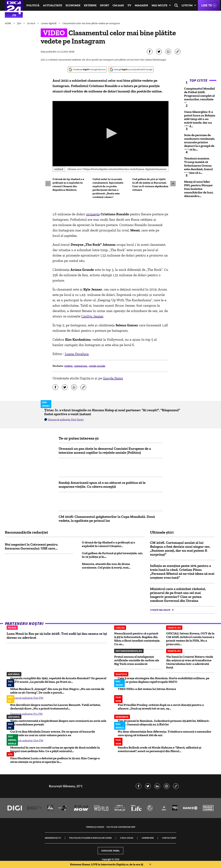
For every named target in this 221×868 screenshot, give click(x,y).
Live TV (207, 5)
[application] (110, 134)
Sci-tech (31, 23)
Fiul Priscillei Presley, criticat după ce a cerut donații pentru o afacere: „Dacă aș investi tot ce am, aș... (161, 707)
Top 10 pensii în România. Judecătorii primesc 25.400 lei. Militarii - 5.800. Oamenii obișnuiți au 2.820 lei (164, 723)
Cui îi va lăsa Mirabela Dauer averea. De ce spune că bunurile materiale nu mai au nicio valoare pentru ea (53, 733)
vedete (69, 366)
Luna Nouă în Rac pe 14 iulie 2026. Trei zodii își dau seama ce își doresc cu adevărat (57, 636)
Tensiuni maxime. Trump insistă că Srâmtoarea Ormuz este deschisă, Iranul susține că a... (198, 166)
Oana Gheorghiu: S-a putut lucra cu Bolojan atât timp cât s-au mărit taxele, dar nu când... (200, 119)
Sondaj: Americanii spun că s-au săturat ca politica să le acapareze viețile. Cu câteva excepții (102, 485)
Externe (90, 5)
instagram (81, 366)
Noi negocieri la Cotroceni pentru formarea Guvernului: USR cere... (31, 546)
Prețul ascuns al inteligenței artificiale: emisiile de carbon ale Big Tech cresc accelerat (137, 660)
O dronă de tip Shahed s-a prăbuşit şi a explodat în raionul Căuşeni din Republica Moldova (68, 184)
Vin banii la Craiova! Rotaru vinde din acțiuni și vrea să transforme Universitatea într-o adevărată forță (190, 662)
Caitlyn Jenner (92, 316)
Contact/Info (169, 838)
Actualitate (53, 5)
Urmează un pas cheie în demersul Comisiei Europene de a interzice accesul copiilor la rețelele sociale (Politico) (105, 450)
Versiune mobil (110, 851)
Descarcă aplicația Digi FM (27, 698)
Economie (73, 5)
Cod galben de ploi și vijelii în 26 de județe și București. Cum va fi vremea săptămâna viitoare (150, 184)
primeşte (93, 214)
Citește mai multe (160, 610)
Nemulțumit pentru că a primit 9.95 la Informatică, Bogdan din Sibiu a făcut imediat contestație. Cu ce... (137, 639)
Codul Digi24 (127, 838)
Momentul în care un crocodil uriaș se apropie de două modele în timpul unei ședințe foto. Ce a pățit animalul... (55, 749)
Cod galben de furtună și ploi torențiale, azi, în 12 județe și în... (112, 555)
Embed (59, 169)
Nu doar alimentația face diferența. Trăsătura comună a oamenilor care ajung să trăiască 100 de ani (165, 733)
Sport (104, 5)
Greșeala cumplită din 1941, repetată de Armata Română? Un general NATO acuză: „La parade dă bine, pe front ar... (58, 680)
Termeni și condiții (95, 827)
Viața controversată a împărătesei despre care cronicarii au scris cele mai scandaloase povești (58, 723)
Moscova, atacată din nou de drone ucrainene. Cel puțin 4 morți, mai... (106, 566)
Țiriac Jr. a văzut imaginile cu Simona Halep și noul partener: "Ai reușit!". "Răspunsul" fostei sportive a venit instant (112, 412)
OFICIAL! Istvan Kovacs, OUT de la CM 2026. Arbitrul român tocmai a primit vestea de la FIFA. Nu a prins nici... (190, 639)
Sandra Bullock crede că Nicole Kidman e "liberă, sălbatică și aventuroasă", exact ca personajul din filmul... (160, 749)
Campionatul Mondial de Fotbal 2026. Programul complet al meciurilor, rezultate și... (199, 96)
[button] (111, 133)
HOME (8, 23)
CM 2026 (118, 5)
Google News (113, 378)
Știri (19, 23)
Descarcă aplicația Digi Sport (66, 419)
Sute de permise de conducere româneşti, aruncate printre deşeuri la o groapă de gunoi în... (199, 142)
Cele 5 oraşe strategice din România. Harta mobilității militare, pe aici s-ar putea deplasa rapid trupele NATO (164, 680)
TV (129, 5)
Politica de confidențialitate (121, 827)
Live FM (187, 5)
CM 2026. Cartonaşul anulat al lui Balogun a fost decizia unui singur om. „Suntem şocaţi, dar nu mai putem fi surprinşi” (180, 548)
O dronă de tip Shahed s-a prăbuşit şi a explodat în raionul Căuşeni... (108, 544)
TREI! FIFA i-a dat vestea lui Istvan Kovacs (147, 689)
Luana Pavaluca (77, 354)
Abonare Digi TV (53, 838)
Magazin (141, 5)
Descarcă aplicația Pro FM (26, 714)
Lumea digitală (49, 23)
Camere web (148, 838)
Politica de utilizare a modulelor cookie (90, 838)
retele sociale (97, 366)
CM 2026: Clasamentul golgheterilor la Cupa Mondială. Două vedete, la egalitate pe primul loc (107, 519)
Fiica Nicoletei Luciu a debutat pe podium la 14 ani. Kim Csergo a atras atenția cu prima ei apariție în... (55, 760)
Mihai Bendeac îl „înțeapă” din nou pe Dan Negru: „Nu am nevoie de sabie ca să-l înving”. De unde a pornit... (57, 691)
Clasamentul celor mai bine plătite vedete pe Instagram (91, 23)
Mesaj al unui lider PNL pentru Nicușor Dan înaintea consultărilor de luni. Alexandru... (199, 189)
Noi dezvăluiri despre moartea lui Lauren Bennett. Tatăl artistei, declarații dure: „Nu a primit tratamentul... (55, 707)
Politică (33, 5)
